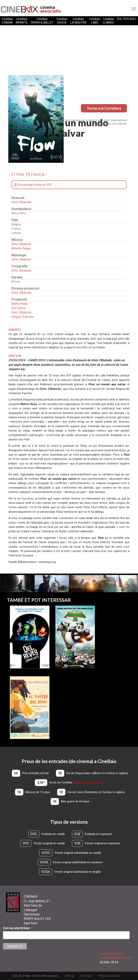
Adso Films (19, 213)
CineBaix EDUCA (62, 21)
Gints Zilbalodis (21, 202)
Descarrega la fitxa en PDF (35, 185)
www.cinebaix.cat (112, 953)
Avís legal (86, 976)
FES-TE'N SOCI (127, 19)
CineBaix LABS (95, 21)
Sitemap (70, 976)
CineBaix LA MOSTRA (78, 21)
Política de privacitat (109, 976)
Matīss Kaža (19, 304)
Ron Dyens (18, 308)
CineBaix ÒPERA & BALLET (42, 21)
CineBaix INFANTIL (22, 21)
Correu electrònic (18, 928)
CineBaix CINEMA (7, 21)
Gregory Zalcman (23, 317)
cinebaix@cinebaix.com (116, 958)
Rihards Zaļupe (21, 248)
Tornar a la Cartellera (104, 108)
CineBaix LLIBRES (109, 21)
